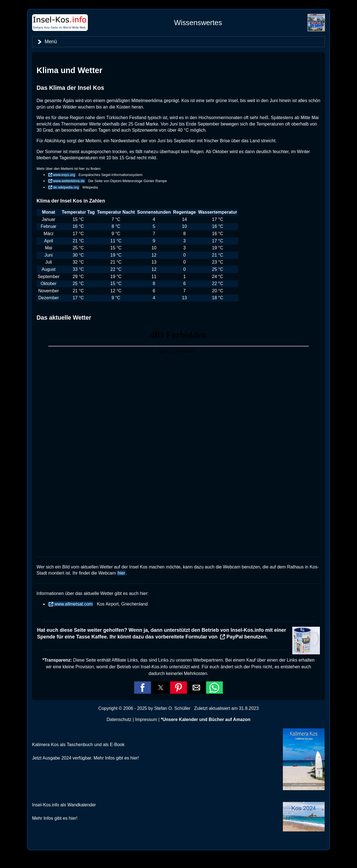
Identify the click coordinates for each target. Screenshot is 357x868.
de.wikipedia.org (66, 187)
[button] (143, 688)
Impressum (146, 719)
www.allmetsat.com (73, 604)
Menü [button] (51, 42)
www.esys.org (64, 175)
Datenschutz (119, 719)
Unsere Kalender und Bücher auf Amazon (207, 719)
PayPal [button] (235, 637)
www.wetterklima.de (69, 181)
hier (121, 573)
